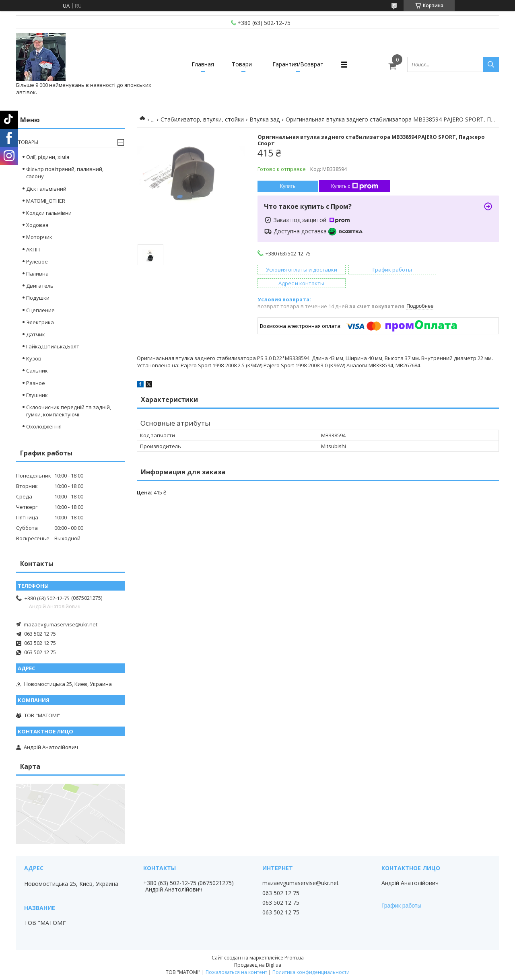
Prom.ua (294, 958)
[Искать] (491, 64)
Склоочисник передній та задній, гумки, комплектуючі (69, 411)
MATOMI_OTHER (46, 201)
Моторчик (39, 237)
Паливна (37, 274)
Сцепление (40, 310)
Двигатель (40, 286)
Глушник (37, 395)
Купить (288, 186)
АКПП (33, 249)
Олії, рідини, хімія (48, 157)
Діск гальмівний (46, 189)
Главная (200, 64)
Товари (242, 64)
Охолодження (44, 426)
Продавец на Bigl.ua (258, 965)
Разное (36, 383)
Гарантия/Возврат (301, 64)
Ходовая (37, 225)
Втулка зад (265, 119)
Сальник (37, 371)
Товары (28, 142)
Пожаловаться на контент (236, 972)
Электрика (40, 322)
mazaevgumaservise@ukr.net (61, 624)
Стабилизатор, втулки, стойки (202, 119)
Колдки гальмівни (49, 213)
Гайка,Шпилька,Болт (53, 346)
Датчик (36, 334)
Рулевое (37, 261)
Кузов (34, 358)
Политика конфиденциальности (311, 972)
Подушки (38, 298)
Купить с (355, 186)
